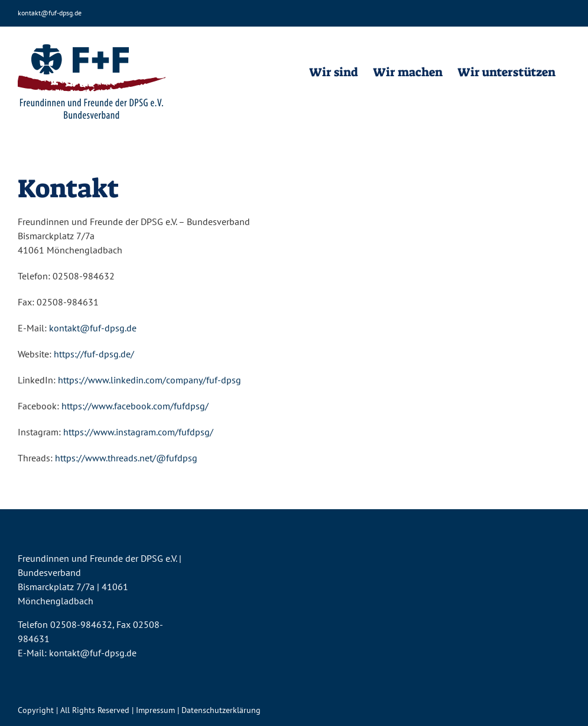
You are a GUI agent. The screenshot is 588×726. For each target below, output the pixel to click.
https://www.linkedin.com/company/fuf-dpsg (150, 380)
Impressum (155, 710)
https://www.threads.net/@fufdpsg (126, 458)
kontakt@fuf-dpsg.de (50, 13)
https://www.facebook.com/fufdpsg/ (135, 406)
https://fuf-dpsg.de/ (94, 354)
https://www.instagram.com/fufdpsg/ (138, 432)
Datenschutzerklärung (221, 710)
